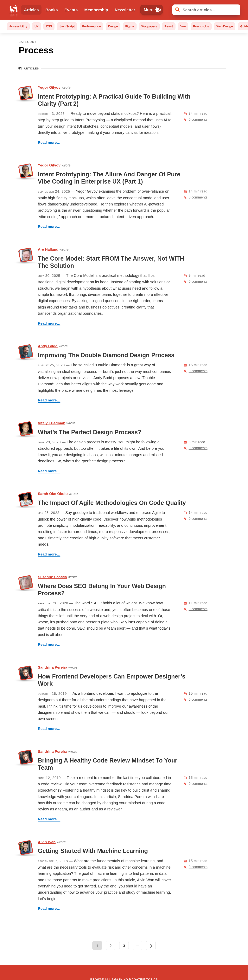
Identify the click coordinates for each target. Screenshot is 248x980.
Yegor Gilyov (49, 87)
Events (71, 10)
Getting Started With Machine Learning (93, 851)
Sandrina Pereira (53, 667)
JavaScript (67, 26)
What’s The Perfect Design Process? (90, 432)
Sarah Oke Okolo (53, 494)
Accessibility (18, 26)
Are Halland (48, 249)
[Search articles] (206, 10)
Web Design (225, 26)
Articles (31, 10)
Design (113, 26)
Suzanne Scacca (52, 577)
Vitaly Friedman (52, 423)
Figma (130, 26)
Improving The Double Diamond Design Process (106, 355)
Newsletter (125, 10)
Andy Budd (48, 346)
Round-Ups (201, 26)
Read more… (49, 143)
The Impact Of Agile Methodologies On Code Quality (112, 503)
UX (37, 26)
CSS (49, 26)
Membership (96, 10)
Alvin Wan (47, 842)
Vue (183, 26)
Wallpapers (149, 26)
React (169, 26)
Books (52, 10)
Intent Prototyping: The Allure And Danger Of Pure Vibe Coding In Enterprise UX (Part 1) (109, 178)
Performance (92, 26)
